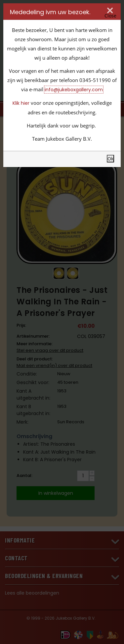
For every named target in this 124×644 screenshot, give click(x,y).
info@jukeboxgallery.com (74, 90)
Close (110, 15)
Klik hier (21, 103)
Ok (110, 159)
